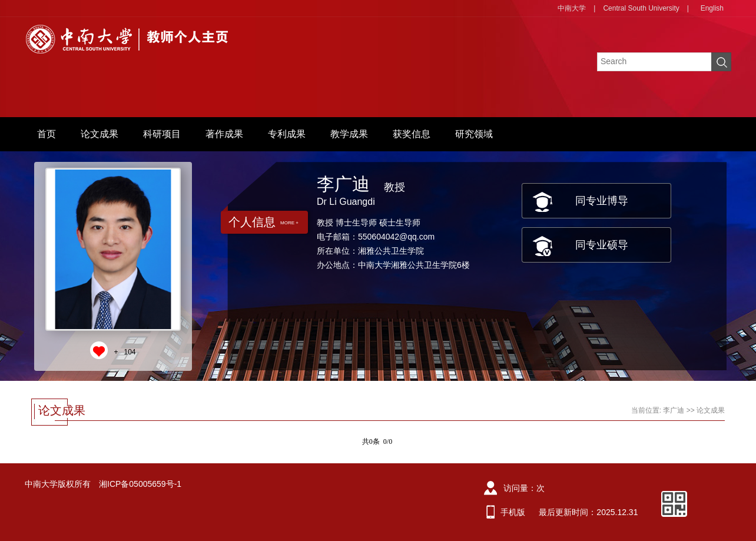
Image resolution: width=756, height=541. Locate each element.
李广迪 (674, 410)
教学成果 (349, 134)
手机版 (513, 512)
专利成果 (287, 134)
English (712, 8)
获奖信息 (412, 134)
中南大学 (572, 8)
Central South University (641, 8)
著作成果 (224, 134)
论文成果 (100, 134)
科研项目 (162, 134)
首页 (47, 134)
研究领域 (474, 134)
